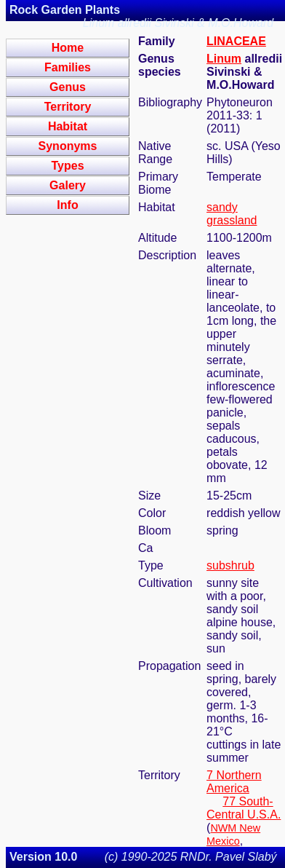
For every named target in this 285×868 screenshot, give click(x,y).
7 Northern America (234, 782)
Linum (224, 59)
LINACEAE (236, 41)
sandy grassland (232, 214)
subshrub (230, 565)
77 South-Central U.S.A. (244, 808)
